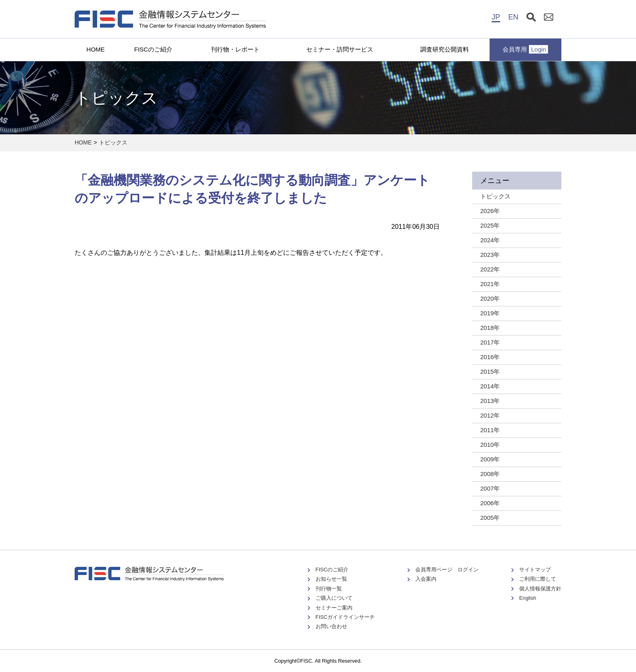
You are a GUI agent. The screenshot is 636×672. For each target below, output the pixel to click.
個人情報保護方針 (540, 589)
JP (496, 17)
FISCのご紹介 (153, 49)
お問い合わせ (331, 626)
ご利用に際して (538, 579)
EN (513, 17)
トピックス (113, 142)
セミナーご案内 (334, 608)
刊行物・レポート (235, 49)
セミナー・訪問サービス (340, 49)
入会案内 (426, 579)
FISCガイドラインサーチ (345, 617)
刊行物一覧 (329, 589)
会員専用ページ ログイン (447, 570)
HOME (96, 49)
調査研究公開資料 (445, 49)
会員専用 (525, 49)
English (528, 598)
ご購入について (334, 598)
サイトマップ (535, 570)
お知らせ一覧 (331, 579)
